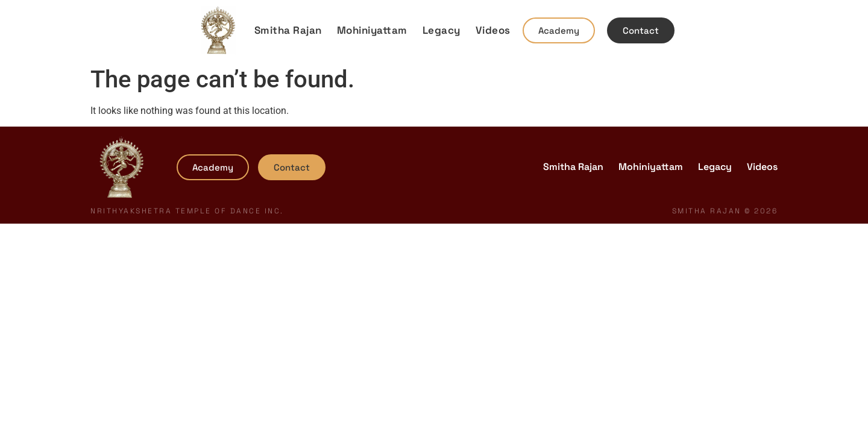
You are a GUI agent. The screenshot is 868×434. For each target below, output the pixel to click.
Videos (493, 30)
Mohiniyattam (372, 30)
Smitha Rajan (288, 30)
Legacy (442, 30)
